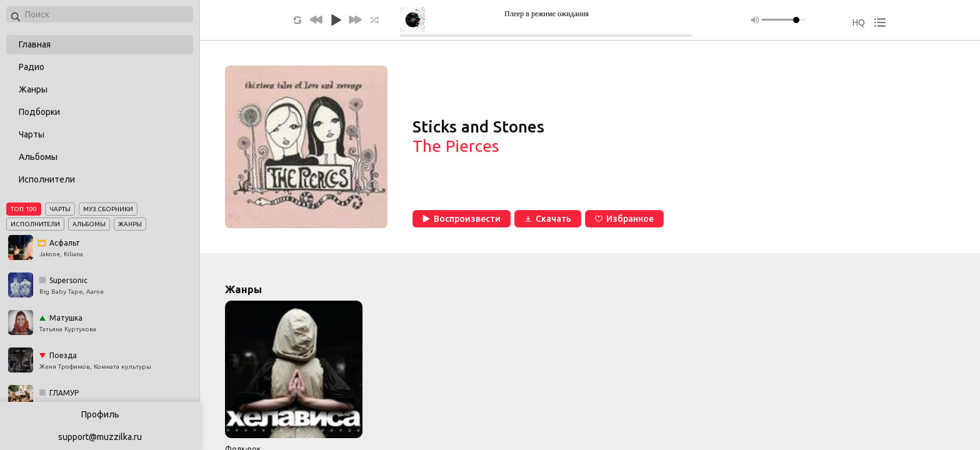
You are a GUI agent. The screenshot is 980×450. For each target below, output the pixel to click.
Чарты (32, 134)
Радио (32, 67)
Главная (35, 44)
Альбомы (38, 157)
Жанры (33, 89)
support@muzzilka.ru (100, 437)
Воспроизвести (462, 219)
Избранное (624, 219)
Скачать (548, 219)
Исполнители (47, 179)
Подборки (39, 112)
